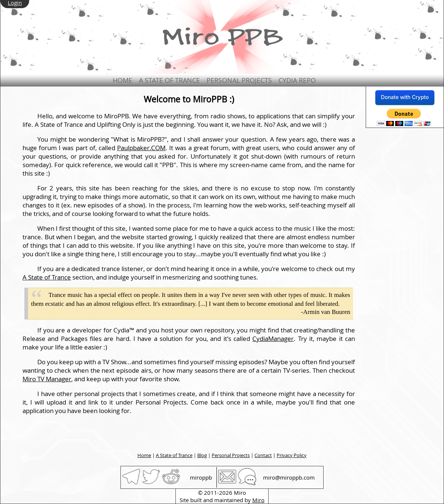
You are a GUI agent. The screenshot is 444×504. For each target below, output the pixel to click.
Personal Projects (239, 80)
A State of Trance (169, 80)
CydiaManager (273, 339)
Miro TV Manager (47, 379)
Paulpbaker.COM (141, 148)
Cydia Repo (297, 80)
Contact (263, 455)
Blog (202, 455)
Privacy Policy (292, 455)
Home (122, 80)
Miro (258, 500)
